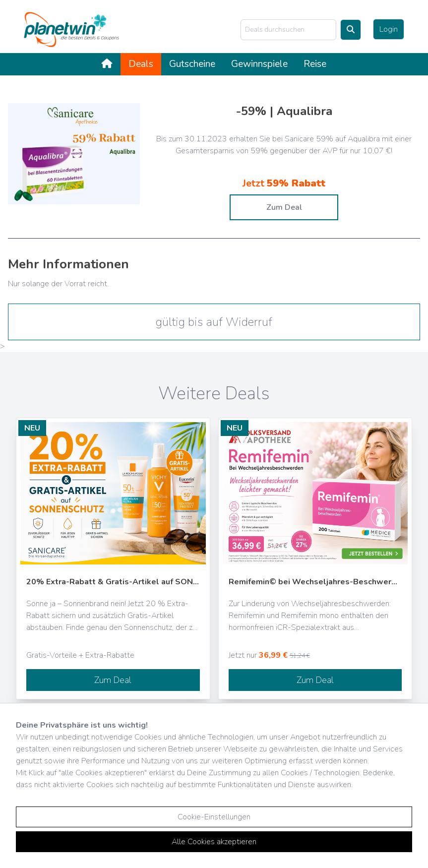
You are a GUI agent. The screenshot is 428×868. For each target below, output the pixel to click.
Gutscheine (192, 64)
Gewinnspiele (259, 64)
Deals (141, 64)
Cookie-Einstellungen (214, 817)
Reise (315, 64)
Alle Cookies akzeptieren (214, 842)
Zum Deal (284, 207)
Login (389, 29)
